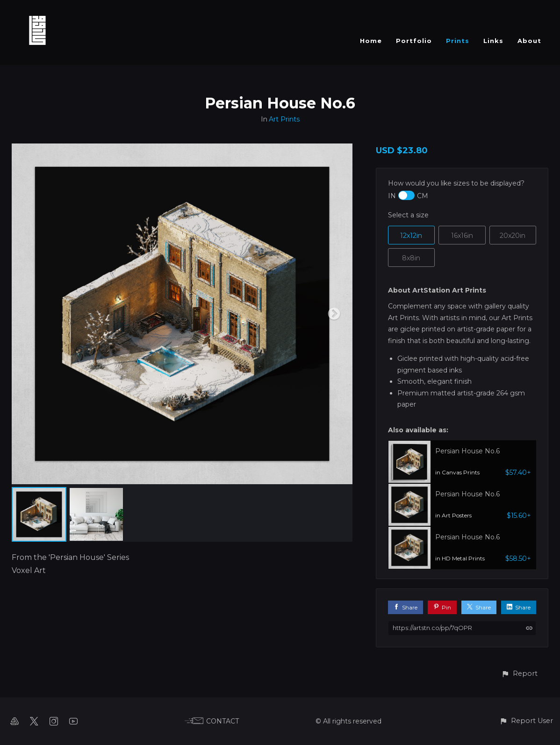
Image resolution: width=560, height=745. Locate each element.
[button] (519, 674)
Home (371, 41)
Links (493, 41)
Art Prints (284, 119)
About (529, 41)
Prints (458, 41)
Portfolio (414, 41)
